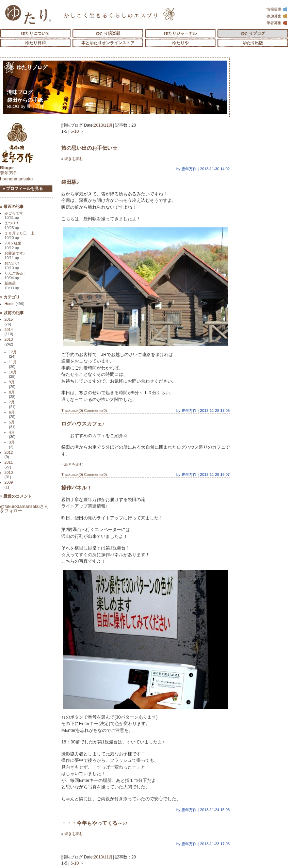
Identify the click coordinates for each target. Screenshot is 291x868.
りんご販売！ (16, 276)
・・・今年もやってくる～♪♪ (94, 823)
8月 (12, 392)
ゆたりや (180, 43)
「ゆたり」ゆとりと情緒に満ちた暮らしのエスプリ (28, 14)
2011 (9, 462)
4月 (12, 432)
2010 (9, 472)
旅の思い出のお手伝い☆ (89, 148)
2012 (9, 452)
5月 (12, 422)
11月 (108, 125)
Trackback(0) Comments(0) (84, 411)
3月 (12, 442)
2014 (9, 329)
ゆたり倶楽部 (108, 33)
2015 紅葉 (13, 245)
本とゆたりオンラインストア (108, 43)
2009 (9, 482)
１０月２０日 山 (19, 235)
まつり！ (12, 225)
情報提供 (277, 9)
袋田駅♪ (70, 182)
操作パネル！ (77, 488)
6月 (12, 412)
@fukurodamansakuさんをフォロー (24, 509)
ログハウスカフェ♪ (83, 424)
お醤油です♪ (15, 255)
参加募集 (277, 16)
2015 (9, 319)
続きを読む (74, 159)
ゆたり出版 (253, 43)
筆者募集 (277, 23)
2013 (99, 125)
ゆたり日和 (35, 43)
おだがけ (12, 265)
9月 (12, 382)
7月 (12, 402)
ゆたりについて (35, 33)
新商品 (12, 285)
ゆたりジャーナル (180, 33)
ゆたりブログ (253, 33)
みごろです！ (16, 215)
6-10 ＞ (77, 131)
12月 (13, 352)
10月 (13, 372)
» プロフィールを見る (23, 189)
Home (14, 304)
